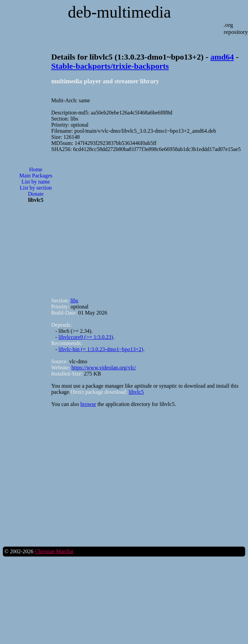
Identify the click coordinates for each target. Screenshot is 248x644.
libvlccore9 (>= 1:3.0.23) (86, 337)
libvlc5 (136, 392)
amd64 (222, 57)
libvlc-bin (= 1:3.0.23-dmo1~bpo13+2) (101, 349)
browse (88, 404)
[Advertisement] (64, 222)
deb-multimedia (119, 12)
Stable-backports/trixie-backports (110, 66)
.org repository (236, 28)
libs (74, 300)
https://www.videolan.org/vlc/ (104, 368)
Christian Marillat (54, 551)
